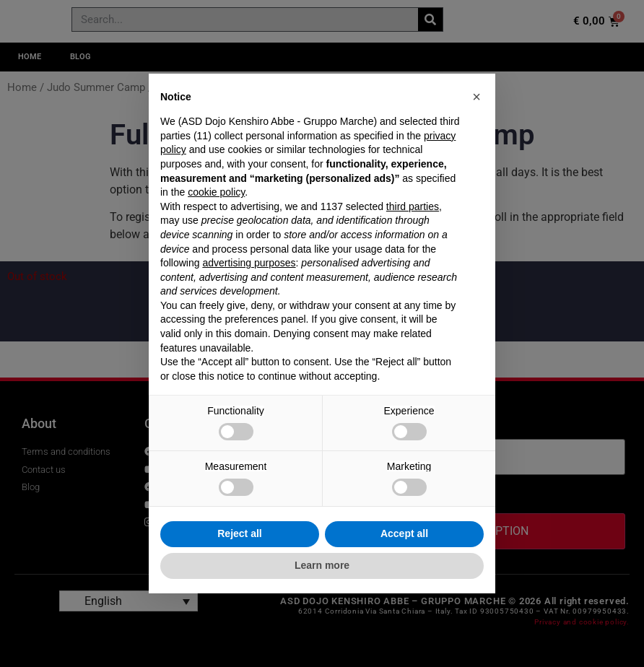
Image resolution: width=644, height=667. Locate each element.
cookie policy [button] (216, 192)
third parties (413, 206)
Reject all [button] (239, 533)
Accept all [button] (404, 533)
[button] (477, 97)
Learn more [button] (322, 565)
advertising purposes (249, 263)
